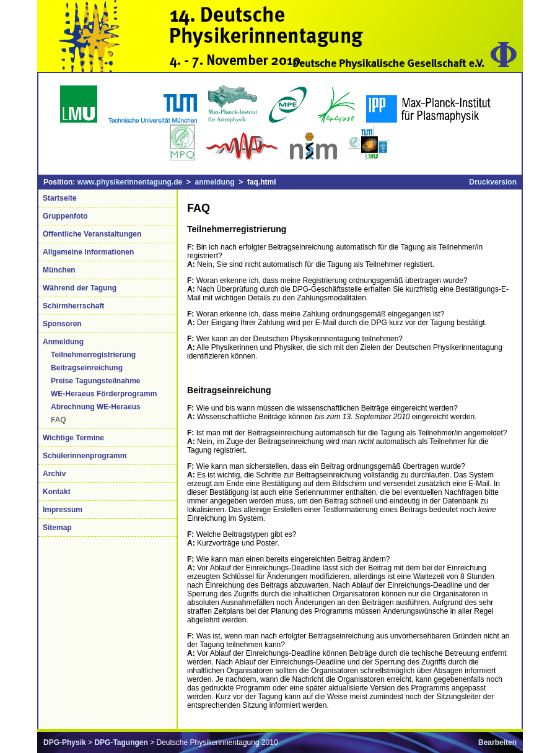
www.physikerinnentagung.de (130, 182)
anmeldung (215, 182)
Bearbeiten (497, 742)
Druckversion (493, 182)
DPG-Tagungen (121, 742)
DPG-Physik (65, 742)
